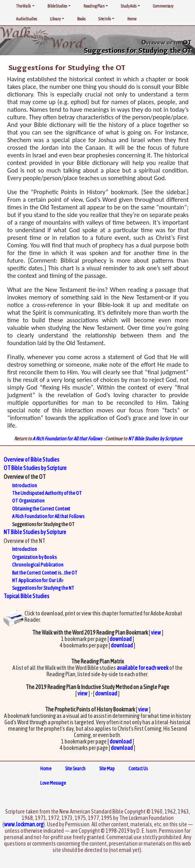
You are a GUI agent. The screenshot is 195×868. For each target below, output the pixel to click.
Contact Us (138, 769)
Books (81, 19)
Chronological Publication (38, 565)
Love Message (53, 783)
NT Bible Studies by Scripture (155, 439)
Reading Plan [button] (94, 6)
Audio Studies (26, 19)
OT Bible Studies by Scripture (35, 468)
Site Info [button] (105, 19)
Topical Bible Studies (26, 596)
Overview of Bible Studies (31, 460)
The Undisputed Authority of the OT (47, 493)
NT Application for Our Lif (37, 580)
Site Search (75, 769)
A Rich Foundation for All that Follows (67, 439)
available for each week (143, 668)
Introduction (24, 485)
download (121, 639)
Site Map (107, 769)
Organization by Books (34, 557)
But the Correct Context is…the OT (45, 573)
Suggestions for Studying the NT (43, 588)
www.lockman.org (24, 824)
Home (132, 19)
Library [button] (55, 19)
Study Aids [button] (129, 6)
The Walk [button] (23, 6)
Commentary (163, 6)
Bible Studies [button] (57, 6)
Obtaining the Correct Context (41, 509)
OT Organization (28, 501)
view (156, 633)
